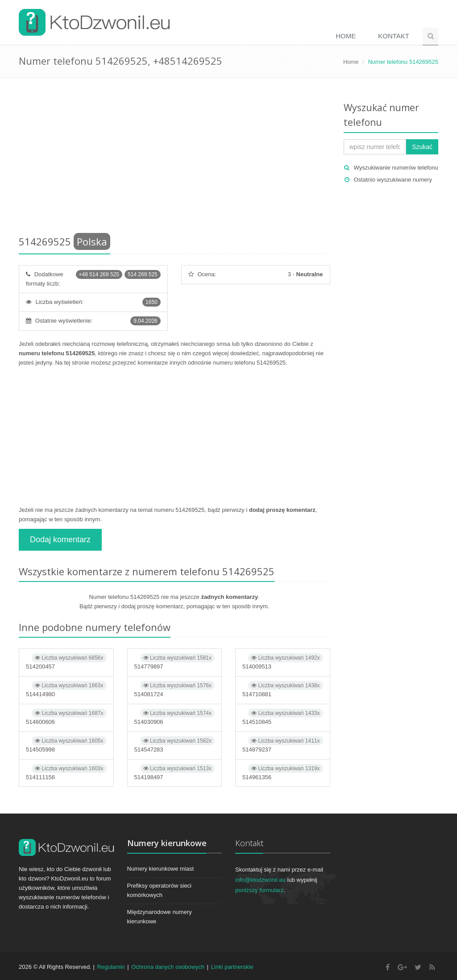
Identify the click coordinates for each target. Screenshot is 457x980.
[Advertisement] (174, 158)
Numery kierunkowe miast (161, 869)
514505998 (66, 745)
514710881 (283, 689)
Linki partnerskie (232, 967)
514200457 (66, 662)
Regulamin (111, 967)
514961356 (283, 772)
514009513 (283, 662)
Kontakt (394, 36)
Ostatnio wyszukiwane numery (393, 180)
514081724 (175, 689)
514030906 (175, 717)
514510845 (283, 717)
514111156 (66, 772)
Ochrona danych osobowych (168, 967)
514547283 (175, 745)
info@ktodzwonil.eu (260, 880)
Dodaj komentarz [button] (60, 540)
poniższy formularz (259, 890)
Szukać (422, 147)
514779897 (175, 662)
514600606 (66, 717)
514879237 (283, 745)
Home (346, 36)
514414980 (66, 689)
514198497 (175, 772)
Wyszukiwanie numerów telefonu (396, 168)
